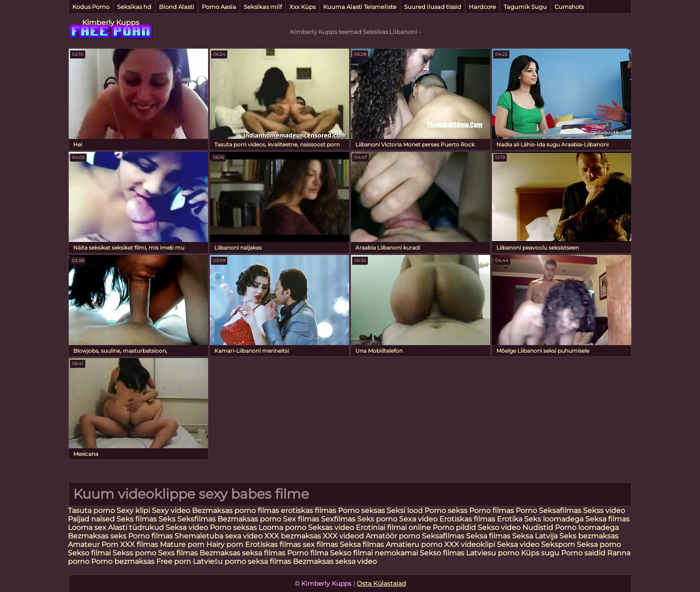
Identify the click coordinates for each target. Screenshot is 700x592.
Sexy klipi (134, 511)
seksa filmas (269, 561)
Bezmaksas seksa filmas (242, 553)
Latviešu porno (219, 561)
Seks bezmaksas (589, 536)
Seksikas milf (263, 7)
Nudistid (539, 527)
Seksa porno (599, 544)
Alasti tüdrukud (136, 527)
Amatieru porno (414, 544)
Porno (526, 511)
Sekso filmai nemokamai (374, 553)
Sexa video (419, 519)
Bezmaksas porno (249, 519)
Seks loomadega (555, 519)
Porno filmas (492, 511)
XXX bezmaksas (293, 536)
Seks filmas (137, 519)
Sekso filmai (89, 553)
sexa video (244, 536)
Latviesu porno (494, 553)
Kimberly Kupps (111, 23)
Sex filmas (301, 519)
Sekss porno (135, 553)
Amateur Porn (93, 544)
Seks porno (377, 519)
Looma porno (283, 527)
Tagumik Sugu (525, 7)
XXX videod (344, 536)
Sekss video (604, 511)
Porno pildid (454, 527)
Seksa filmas (607, 519)
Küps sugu (540, 553)
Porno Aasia (219, 7)
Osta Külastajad (381, 584)
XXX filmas (139, 544)
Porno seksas (361, 511)
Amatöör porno (393, 536)
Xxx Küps (302, 7)
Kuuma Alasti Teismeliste (360, 7)
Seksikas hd (134, 7)
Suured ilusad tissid (433, 7)
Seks (167, 519)
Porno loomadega (587, 527)
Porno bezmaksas (124, 561)
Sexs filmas (178, 553)
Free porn (174, 561)
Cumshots (569, 7)
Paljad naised (92, 519)
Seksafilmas (560, 511)
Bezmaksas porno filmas (236, 511)
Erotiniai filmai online (393, 527)
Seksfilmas (197, 519)
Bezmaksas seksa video (335, 561)
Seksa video (188, 527)
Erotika (510, 519)
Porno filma (308, 553)
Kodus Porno (91, 7)
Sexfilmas (338, 519)
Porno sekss (446, 511)
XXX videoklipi (470, 544)
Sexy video (172, 511)
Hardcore (482, 7)
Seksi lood (406, 511)
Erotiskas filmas (468, 519)
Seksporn (558, 544)
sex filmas (320, 544)
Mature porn (182, 544)
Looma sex (88, 527)
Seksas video (332, 527)
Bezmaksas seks (97, 536)
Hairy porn (225, 544)
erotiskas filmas (308, 511)
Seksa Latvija (536, 536)
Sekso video (500, 527)
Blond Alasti (177, 7)
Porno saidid (583, 553)
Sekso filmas (443, 553)
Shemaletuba (199, 536)
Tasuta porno (91, 511)
